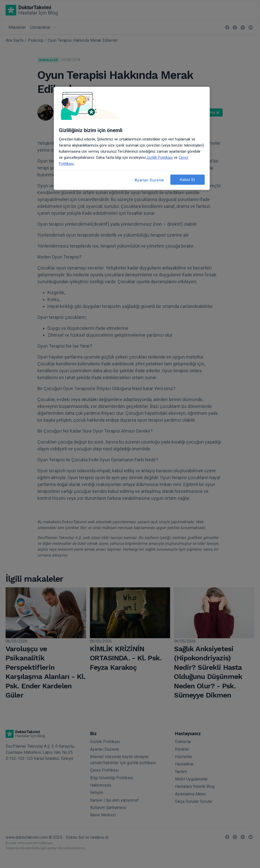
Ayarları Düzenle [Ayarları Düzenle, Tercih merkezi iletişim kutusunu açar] (149, 180)
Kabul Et (188, 180)
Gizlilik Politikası (160, 158)
